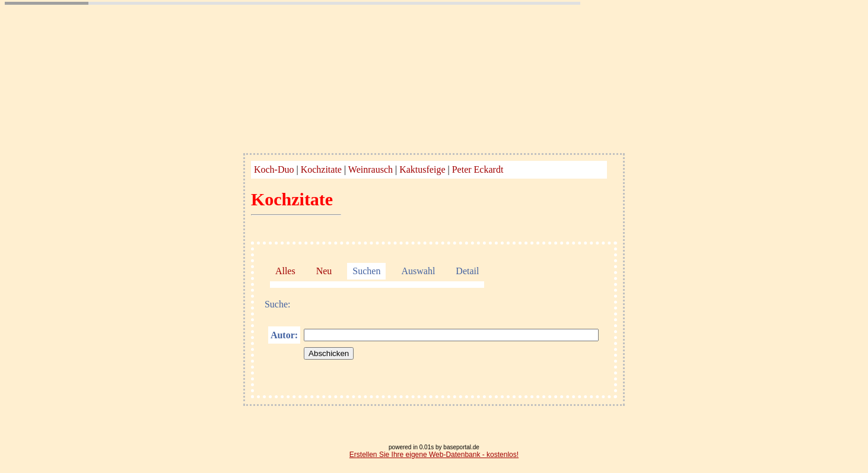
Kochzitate (321, 169)
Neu (324, 271)
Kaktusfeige (422, 169)
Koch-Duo (274, 169)
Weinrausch (371, 169)
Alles (285, 271)
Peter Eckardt (478, 169)
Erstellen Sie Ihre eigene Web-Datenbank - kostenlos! (434, 455)
